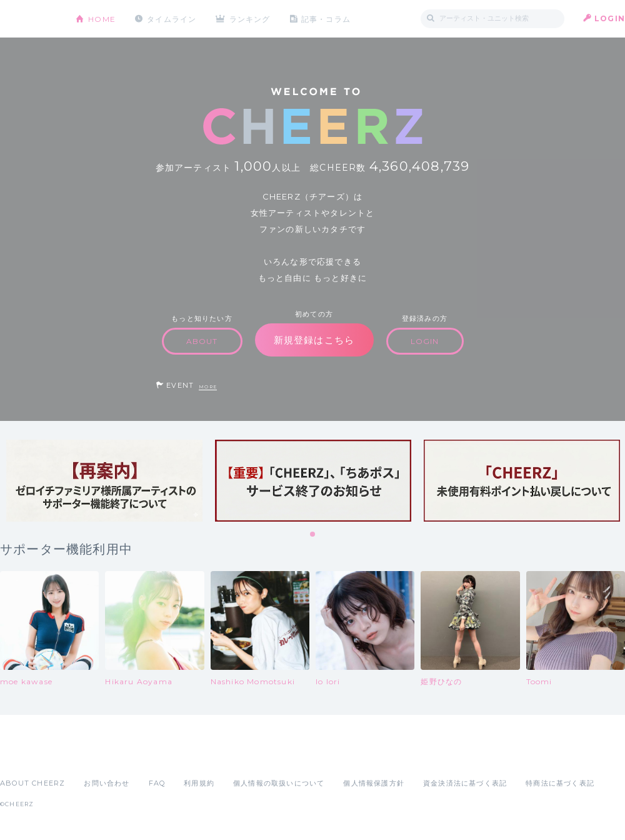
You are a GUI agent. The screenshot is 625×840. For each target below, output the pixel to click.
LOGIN (610, 18)
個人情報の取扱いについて (279, 783)
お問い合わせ (107, 783)
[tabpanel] (104, 481)
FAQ (157, 783)
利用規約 (199, 783)
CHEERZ (28, 19)
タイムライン (172, 18)
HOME (102, 18)
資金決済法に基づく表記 (465, 783)
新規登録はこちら (314, 340)
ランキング (251, 18)
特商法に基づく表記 (560, 783)
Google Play (95, 756)
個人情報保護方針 (374, 783)
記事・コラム (327, 18)
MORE (208, 387)
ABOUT (202, 341)
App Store (29, 756)
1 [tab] (313, 535)
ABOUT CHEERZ (32, 783)
